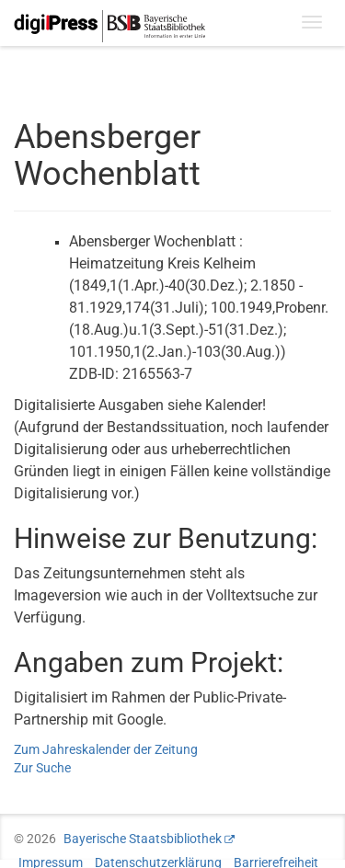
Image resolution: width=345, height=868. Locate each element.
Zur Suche (42, 768)
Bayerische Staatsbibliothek (143, 839)
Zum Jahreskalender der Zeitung (106, 749)
